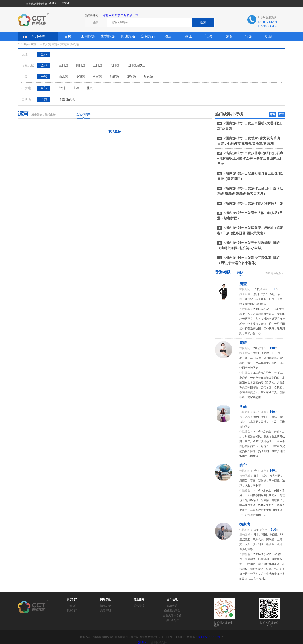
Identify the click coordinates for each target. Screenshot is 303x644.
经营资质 (139, 606)
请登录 (53, 3)
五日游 (98, 65)
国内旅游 (88, 36)
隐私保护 (106, 606)
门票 (208, 36)
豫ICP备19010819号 (209, 637)
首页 (68, 36)
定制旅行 (148, 36)
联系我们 (72, 611)
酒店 (168, 36)
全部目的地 (67, 100)
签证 (188, 36)
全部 (44, 54)
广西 (123, 15)
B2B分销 (172, 606)
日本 (135, 15)
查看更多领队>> (275, 273)
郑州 (62, 88)
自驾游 (98, 77)
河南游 (53, 44)
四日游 (81, 65)
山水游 (64, 77)
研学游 (131, 77)
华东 (117, 15)
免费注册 (67, 3)
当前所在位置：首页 (32, 44)
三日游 (64, 65)
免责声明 (106, 611)
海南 (105, 15)
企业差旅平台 (172, 611)
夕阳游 (81, 77)
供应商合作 (172, 620)
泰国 (111, 15)
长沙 (129, 15)
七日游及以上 (136, 65)
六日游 (114, 65)
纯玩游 (114, 77)
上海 (76, 88)
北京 (90, 88)
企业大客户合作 (172, 615)
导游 (249, 36)
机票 (269, 36)
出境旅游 (108, 36)
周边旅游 (128, 36)
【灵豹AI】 (143, 642)
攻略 (228, 36)
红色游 (148, 77)
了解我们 (72, 606)
